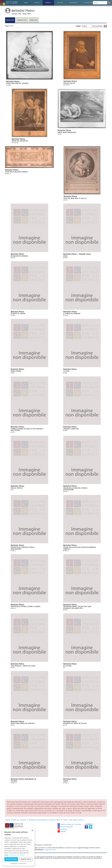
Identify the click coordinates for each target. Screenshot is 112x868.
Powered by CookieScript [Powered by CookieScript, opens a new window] (18, 864)
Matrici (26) (10, 20)
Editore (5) (34, 20)
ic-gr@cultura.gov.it (50, 850)
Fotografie (73, 3)
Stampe (37, 3)
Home (26, 3)
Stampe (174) (22, 20)
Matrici (48, 3)
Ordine (78, 26)
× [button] (32, 830)
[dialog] (18, 847)
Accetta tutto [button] (11, 859)
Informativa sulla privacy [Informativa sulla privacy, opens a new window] (17, 855)
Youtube (62, 832)
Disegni (60, 3)
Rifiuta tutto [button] (26, 859)
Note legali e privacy (77, 820)
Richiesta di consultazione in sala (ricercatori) (44, 820)
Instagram (62, 829)
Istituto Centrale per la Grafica (16, 820)
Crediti (65, 820)
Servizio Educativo (65, 827)
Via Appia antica (90, 3)
